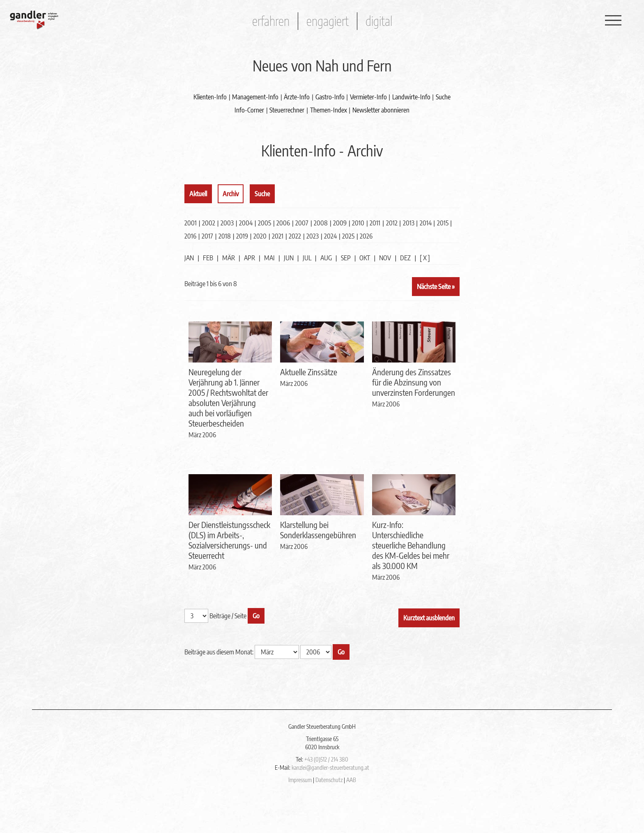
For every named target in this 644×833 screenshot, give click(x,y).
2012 (392, 223)
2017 (207, 236)
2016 (190, 236)
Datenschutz (329, 780)
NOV (385, 258)
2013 (409, 223)
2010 (358, 223)
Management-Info (255, 97)
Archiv (231, 194)
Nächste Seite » (436, 287)
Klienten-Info (210, 97)
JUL (307, 258)
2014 (426, 223)
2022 (295, 236)
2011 (375, 223)
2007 (302, 223)
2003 (227, 223)
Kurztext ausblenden (429, 618)
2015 (443, 223)
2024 (330, 236)
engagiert (328, 21)
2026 (366, 236)
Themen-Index (329, 110)
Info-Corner (249, 110)
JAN (189, 258)
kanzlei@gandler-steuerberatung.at (330, 768)
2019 (242, 236)
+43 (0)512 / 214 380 (326, 759)
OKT (365, 258)
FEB (208, 258)
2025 (348, 236)
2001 (191, 223)
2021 (278, 236)
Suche (443, 97)
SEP (346, 258)
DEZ (405, 258)
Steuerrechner (287, 110)
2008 (321, 223)
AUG (326, 258)
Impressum (300, 780)
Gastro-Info (330, 97)
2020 (260, 236)
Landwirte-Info (411, 97)
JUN (289, 258)
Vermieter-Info (368, 97)
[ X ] (425, 258)
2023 (313, 236)
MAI (269, 258)
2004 (246, 223)
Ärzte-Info (297, 97)
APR (250, 258)
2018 (225, 236)
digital (379, 21)
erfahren (271, 21)
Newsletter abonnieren (381, 110)
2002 (209, 223)
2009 (340, 223)
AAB (351, 780)
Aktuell (198, 194)
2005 (264, 223)
